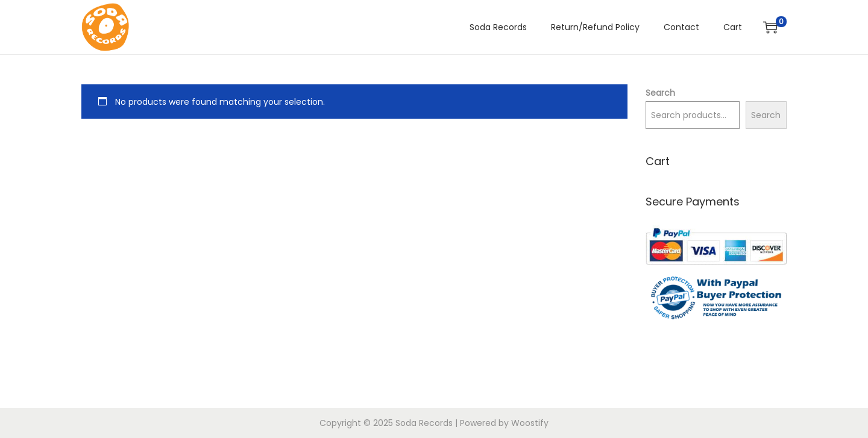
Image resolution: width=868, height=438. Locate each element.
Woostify (530, 423)
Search (660, 93)
